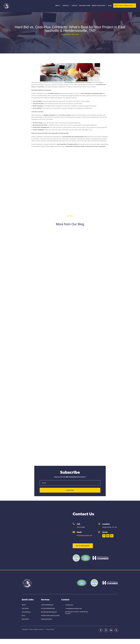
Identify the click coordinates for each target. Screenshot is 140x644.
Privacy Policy (50, 629)
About (57, 5)
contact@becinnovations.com (74, 609)
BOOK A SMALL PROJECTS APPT (124, 5)
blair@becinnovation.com (85, 535)
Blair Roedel (67, 34)
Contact (75, 5)
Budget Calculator (98, 5)
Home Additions (46, 619)
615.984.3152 (69, 605)
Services (66, 5)
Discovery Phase (85, 5)
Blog (110, 5)
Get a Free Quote (83, 546)
